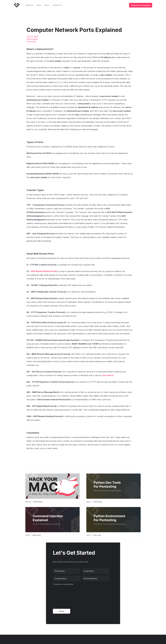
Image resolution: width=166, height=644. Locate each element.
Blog (39, 5)
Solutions (29, 5)
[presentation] (62, 597)
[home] (18, 5)
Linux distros (108, 375)
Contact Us (57, 5)
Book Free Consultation (141, 5)
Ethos (47, 5)
